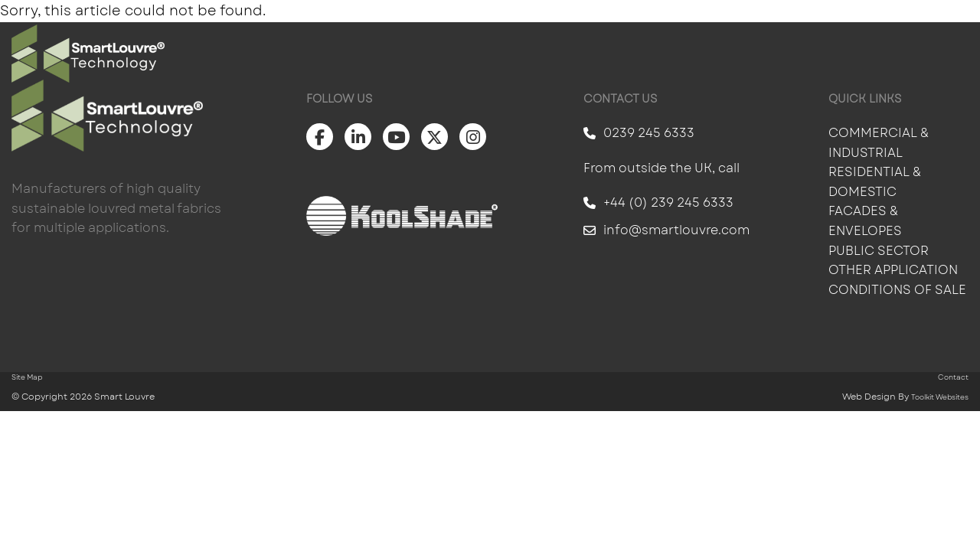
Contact (934, 54)
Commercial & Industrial (879, 143)
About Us (841, 54)
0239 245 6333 (639, 133)
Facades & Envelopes (865, 221)
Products (539, 54)
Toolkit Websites (940, 397)
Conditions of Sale (897, 290)
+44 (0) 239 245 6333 (658, 202)
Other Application (893, 270)
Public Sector (880, 251)
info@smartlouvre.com (666, 230)
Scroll (61, 529)
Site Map (27, 377)
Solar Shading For (403, 54)
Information (733, 54)
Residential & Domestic (875, 182)
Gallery (631, 54)
